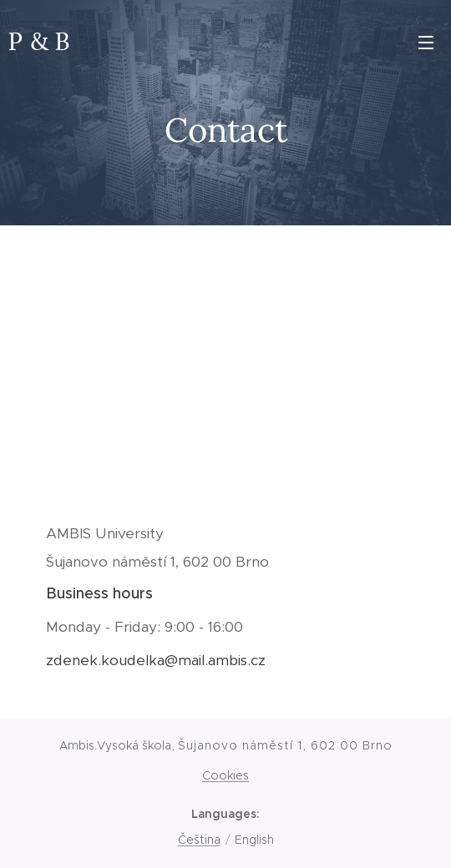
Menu (426, 43)
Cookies (225, 775)
